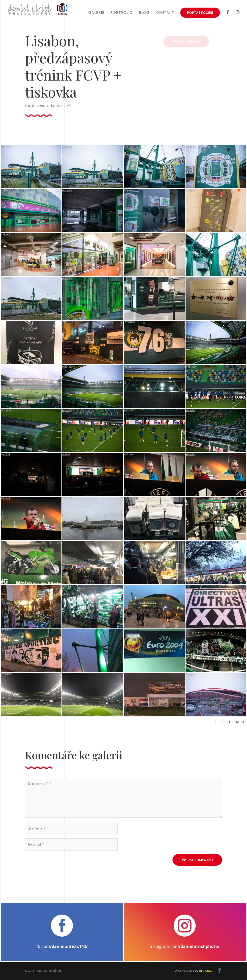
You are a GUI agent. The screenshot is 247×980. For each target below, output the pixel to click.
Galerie (96, 13)
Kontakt (165, 13)
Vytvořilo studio (193, 971)
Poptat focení (200, 13)
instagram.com (185, 946)
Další (239, 722)
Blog (144, 13)
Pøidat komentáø (197, 860)
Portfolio (122, 13)
